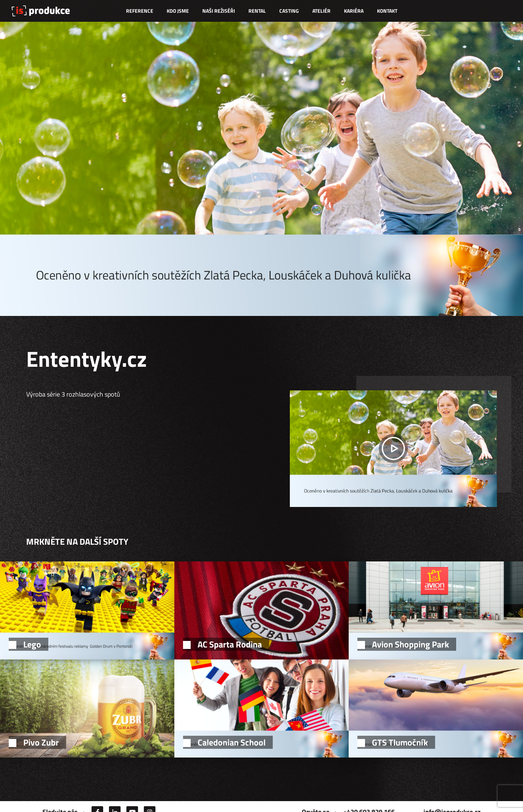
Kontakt (387, 11)
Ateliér (321, 11)
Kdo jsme (178, 11)
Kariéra (354, 11)
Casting (289, 11)
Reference (140, 11)
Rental (257, 11)
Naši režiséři (219, 11)
